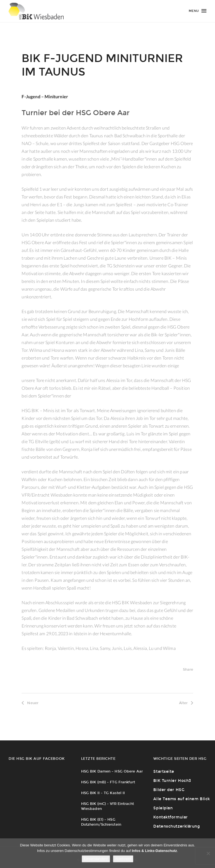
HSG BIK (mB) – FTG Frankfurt (108, 782)
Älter (186, 703)
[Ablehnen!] (208, 853)
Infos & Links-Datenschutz (154, 851)
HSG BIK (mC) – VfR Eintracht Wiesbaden (108, 806)
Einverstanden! (96, 859)
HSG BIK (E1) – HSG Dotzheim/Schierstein (101, 822)
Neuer (30, 703)
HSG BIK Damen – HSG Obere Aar (112, 771)
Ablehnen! (123, 859)
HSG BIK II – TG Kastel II (103, 793)
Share (188, 669)
